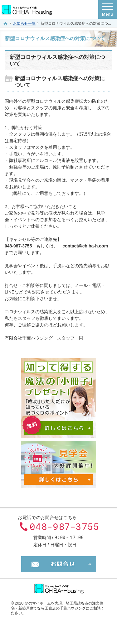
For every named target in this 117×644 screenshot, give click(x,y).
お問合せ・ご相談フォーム (59, 564)
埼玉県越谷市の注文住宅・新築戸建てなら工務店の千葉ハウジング (57, 606)
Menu (108, 9)
